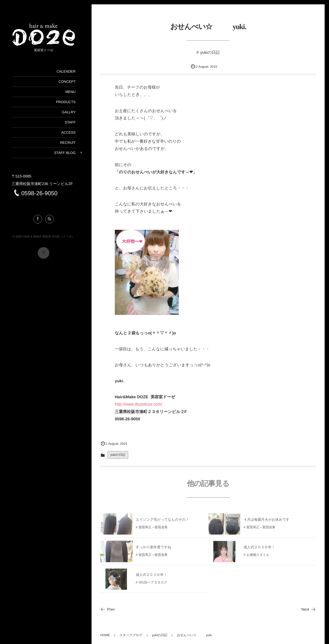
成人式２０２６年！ (259, 549)
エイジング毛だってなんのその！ (162, 522)
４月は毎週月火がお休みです (267, 522)
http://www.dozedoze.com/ (138, 404)
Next (309, 609)
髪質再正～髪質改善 (153, 530)
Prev (108, 609)
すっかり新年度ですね (153, 549)
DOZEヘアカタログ (153, 585)
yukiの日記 (210, 52)
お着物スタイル (258, 557)
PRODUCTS (66, 102)
